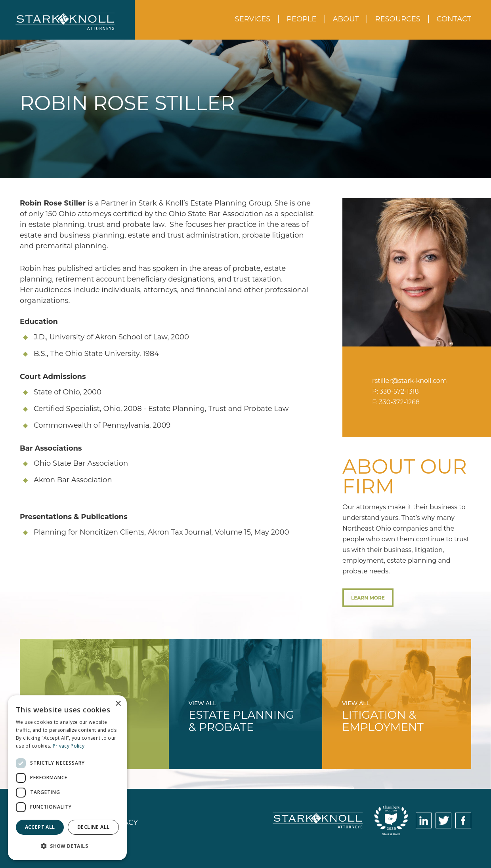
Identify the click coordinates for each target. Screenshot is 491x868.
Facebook (463, 820)
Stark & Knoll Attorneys (318, 820)
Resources (397, 19)
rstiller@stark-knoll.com (410, 381)
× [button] (118, 704)
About (346, 19)
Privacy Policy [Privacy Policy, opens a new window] (69, 746)
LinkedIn (424, 820)
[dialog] (67, 778)
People (301, 19)
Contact (454, 19)
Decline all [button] (93, 827)
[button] (67, 846)
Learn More (368, 598)
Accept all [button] (40, 827)
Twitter (443, 820)
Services (253, 19)
